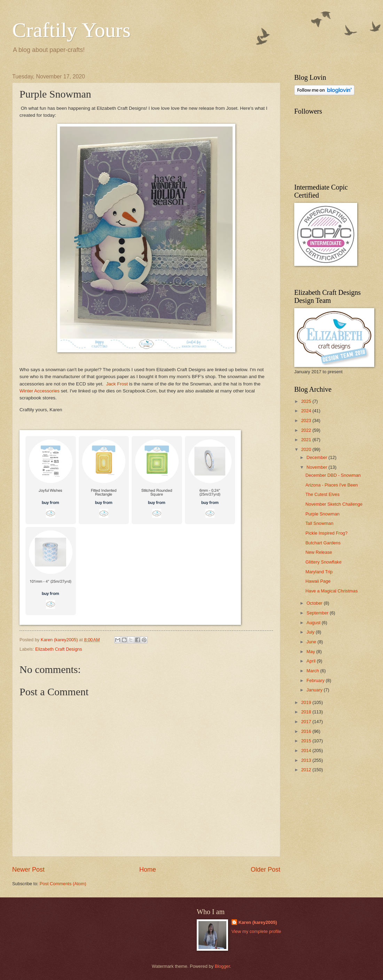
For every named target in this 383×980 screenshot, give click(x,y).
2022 (307, 430)
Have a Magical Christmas (331, 591)
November (317, 467)
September (318, 613)
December (317, 457)
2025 (307, 401)
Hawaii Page (318, 581)
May (311, 652)
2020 (307, 449)
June (312, 642)
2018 (307, 712)
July (311, 632)
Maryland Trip (319, 572)
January (315, 690)
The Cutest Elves (322, 494)
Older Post (265, 870)
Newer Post (28, 870)
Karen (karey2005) (258, 922)
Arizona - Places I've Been (332, 485)
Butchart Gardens (323, 543)
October (315, 603)
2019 (307, 702)
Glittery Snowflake (323, 562)
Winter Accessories (40, 391)
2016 (307, 731)
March (313, 671)
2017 (307, 722)
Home (148, 870)
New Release (319, 552)
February (316, 680)
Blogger (222, 966)
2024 (307, 411)
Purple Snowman (322, 514)
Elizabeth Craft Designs (59, 649)
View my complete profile (256, 931)
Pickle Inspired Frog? (326, 533)
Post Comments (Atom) (63, 884)
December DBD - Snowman (333, 475)
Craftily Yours (71, 30)
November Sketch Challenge (334, 504)
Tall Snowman (319, 523)
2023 (307, 420)
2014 (307, 751)
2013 (307, 760)
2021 (307, 440)
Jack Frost (117, 384)
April (311, 661)
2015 (307, 741)
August (314, 623)
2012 (307, 770)
